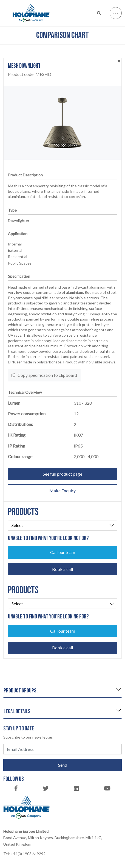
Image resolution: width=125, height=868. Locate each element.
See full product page (63, 474)
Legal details (17, 711)
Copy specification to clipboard (44, 375)
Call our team (63, 552)
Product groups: (21, 691)
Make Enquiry (63, 491)
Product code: (30, 74)
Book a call (63, 569)
